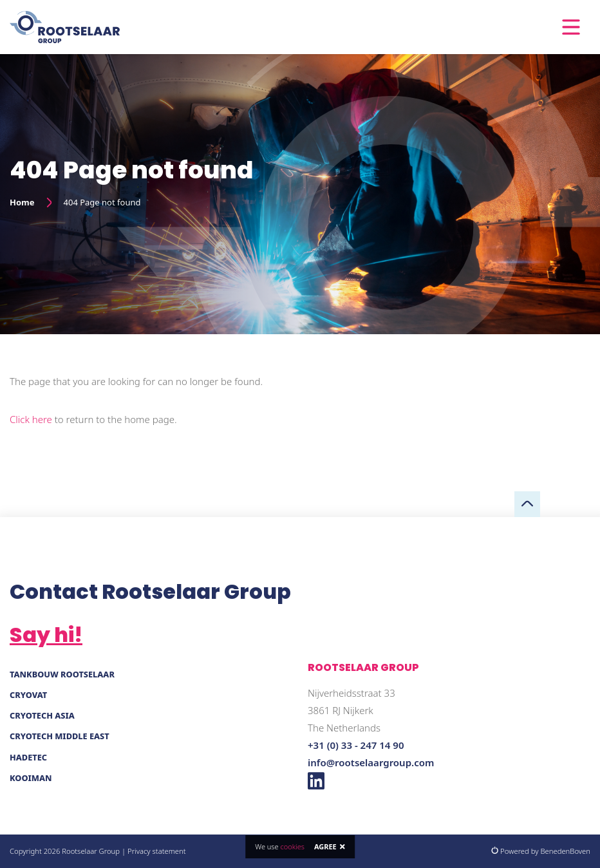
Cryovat (28, 695)
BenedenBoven (565, 851)
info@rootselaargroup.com (371, 762)
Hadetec (28, 757)
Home (22, 202)
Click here (31, 419)
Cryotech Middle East (60, 736)
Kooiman (31, 778)
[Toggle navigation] (571, 27)
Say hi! (46, 635)
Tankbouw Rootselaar (62, 674)
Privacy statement (156, 851)
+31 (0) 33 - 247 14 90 (356, 745)
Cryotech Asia (42, 715)
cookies (292, 846)
